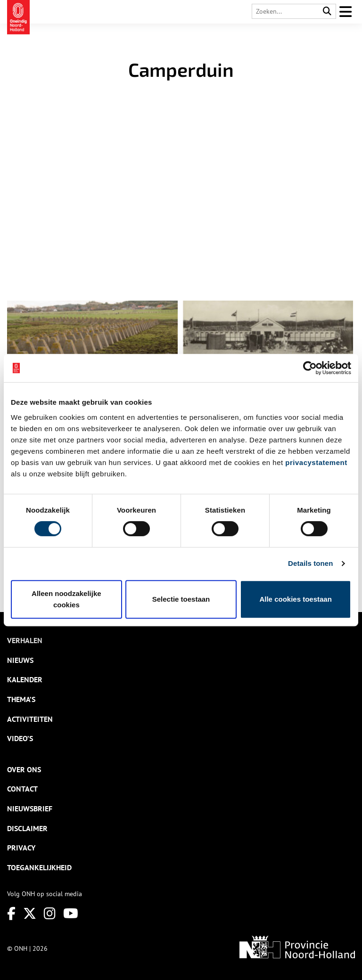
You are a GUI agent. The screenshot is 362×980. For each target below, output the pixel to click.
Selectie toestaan (181, 599)
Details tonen (310, 563)
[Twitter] (30, 913)
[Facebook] (11, 913)
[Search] (327, 12)
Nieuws (20, 660)
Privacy (21, 848)
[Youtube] (71, 913)
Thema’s (21, 699)
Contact (22, 789)
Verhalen (25, 640)
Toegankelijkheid (39, 867)
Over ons (24, 769)
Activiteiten (30, 719)
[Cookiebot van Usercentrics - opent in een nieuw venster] (310, 368)
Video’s (20, 738)
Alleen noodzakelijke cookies (66, 599)
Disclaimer (27, 828)
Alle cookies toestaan (295, 599)
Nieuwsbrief (30, 808)
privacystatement (316, 462)
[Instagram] (50, 913)
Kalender (25, 679)
